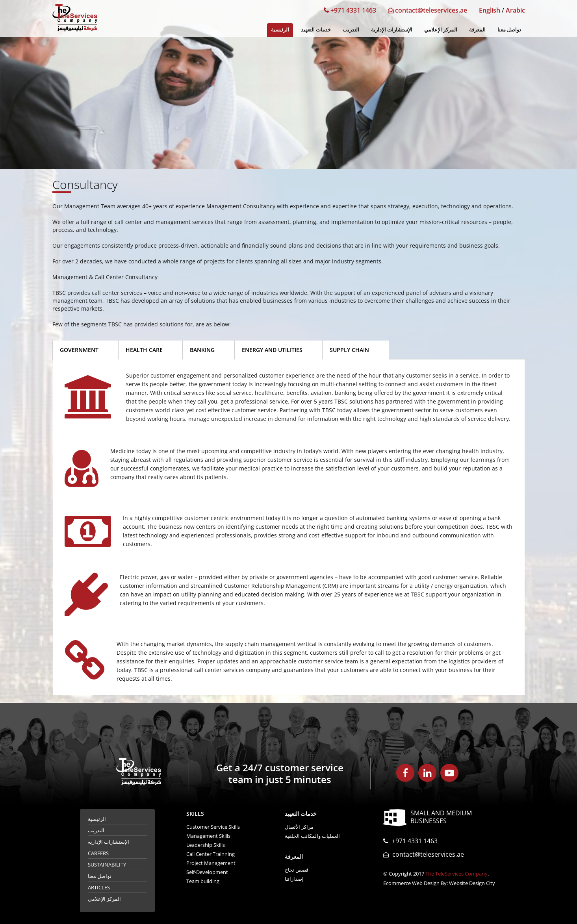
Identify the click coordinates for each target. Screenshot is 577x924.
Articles (99, 887)
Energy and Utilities (272, 350)
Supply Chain (349, 350)
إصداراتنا (294, 879)
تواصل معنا (509, 30)
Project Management (211, 863)
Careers (98, 853)
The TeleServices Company (456, 874)
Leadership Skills (206, 845)
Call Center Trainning (211, 854)
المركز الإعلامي (441, 30)
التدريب (351, 30)
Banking (202, 350)
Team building (203, 881)
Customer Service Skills (213, 827)
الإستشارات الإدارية (392, 30)
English (490, 10)
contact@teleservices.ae (428, 10)
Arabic (515, 10)
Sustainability (107, 865)
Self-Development (207, 872)
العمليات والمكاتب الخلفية (312, 836)
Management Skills (208, 836)
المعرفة (477, 30)
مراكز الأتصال (299, 827)
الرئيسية (280, 30)
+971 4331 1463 (350, 10)
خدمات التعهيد (316, 30)
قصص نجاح (297, 870)
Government (79, 350)
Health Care (144, 350)
